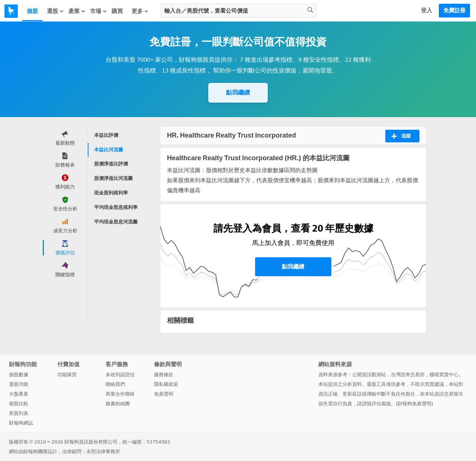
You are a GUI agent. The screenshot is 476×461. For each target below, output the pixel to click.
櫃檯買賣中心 (444, 375)
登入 (427, 10)
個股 (32, 11)
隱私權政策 (166, 384)
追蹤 (401, 136)
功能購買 (67, 375)
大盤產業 (19, 394)
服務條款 (164, 375)
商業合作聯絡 (120, 394)
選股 (55, 11)
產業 (77, 11)
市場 (99, 11)
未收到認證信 (120, 375)
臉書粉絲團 (118, 404)
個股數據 (19, 375)
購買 (117, 11)
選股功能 (19, 384)
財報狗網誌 (21, 423)
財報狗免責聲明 (414, 404)
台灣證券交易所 (408, 375)
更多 (140, 11)
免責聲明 (164, 394)
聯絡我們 (115, 384)
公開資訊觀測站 (369, 375)
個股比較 (19, 404)
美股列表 (19, 413)
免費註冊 (454, 10)
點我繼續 (238, 92)
